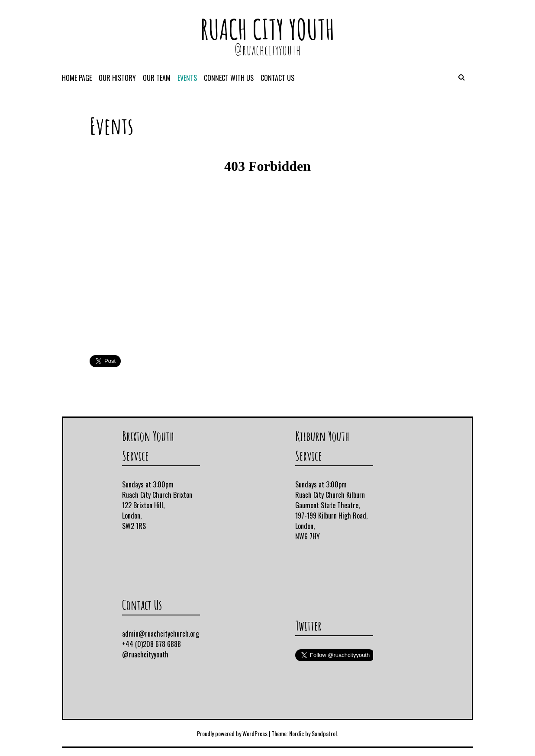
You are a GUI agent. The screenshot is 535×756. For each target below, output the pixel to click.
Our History (117, 78)
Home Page (77, 78)
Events (187, 78)
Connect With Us (229, 78)
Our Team (157, 78)
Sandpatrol (324, 733)
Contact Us (277, 78)
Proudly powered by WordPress (232, 733)
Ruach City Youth (267, 29)
